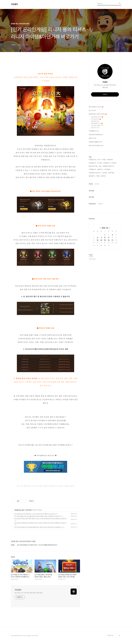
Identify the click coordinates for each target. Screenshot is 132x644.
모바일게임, (107, 169)
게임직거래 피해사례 (96, 135)
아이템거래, (110, 160)
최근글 (91, 184)
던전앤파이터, (92, 163)
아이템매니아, (107, 163)
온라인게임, (111, 173)
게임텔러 (14, 4)
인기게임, (100, 163)
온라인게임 (28, 510)
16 (109, 240)
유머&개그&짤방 (95, 142)
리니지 (92, 111)
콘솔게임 (95, 121)
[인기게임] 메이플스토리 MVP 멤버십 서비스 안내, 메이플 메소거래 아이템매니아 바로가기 (41, 518)
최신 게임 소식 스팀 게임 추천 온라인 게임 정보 (28, 593)
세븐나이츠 (95, 128)
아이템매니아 (94, 131)
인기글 (97, 184)
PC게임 (96, 119)
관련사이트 (110, 635)
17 (112, 240)
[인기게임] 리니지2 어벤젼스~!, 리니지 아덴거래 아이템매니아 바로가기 (35, 514)
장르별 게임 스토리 (19, 510)
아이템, (104, 160)
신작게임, (105, 173)
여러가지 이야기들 (96, 146)
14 (101, 240)
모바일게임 (97, 123)
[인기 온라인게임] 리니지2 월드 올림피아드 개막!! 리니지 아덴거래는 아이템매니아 (38, 527)
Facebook (92, 204)
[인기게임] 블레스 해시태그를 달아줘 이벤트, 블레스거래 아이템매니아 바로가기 (37, 516)
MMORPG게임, (93, 166)
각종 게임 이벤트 (97, 125)
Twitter (100, 204)
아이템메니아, (92, 169)
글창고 (92, 138)
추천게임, (114, 163)
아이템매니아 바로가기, (95, 173)
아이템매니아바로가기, (108, 166)
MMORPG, (92, 176)
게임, (100, 166)
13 (98, 240)
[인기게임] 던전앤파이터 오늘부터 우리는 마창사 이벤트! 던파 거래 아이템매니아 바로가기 (40, 523)
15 (105, 240)
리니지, (99, 160)
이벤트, (98, 176)
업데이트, (104, 176)
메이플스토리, (92, 160)
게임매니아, (100, 169)
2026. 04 (105, 228)
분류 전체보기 (96, 107)
